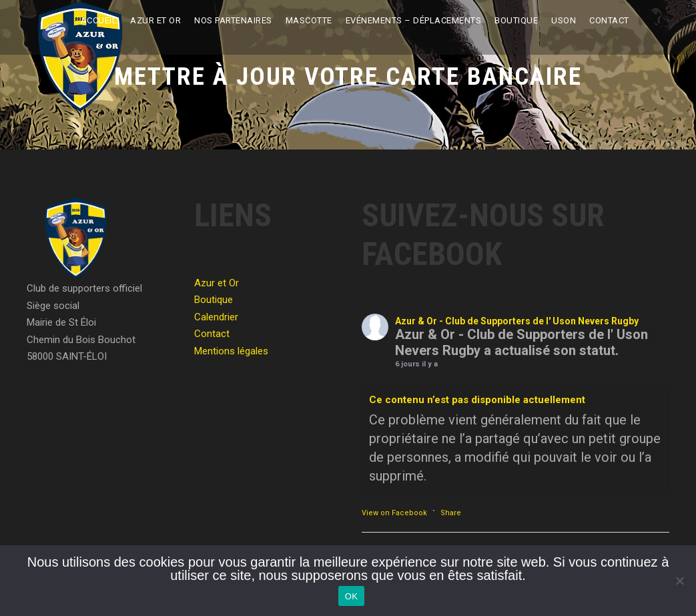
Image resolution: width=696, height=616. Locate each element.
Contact (609, 20)
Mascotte (309, 20)
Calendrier (216, 317)
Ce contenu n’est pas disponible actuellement (477, 400)
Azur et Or (155, 20)
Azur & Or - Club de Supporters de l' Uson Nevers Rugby (517, 321)
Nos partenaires (233, 20)
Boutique (516, 20)
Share (451, 513)
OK (351, 596)
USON (564, 20)
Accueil (99, 20)
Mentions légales (231, 351)
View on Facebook (394, 513)
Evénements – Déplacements (414, 20)
